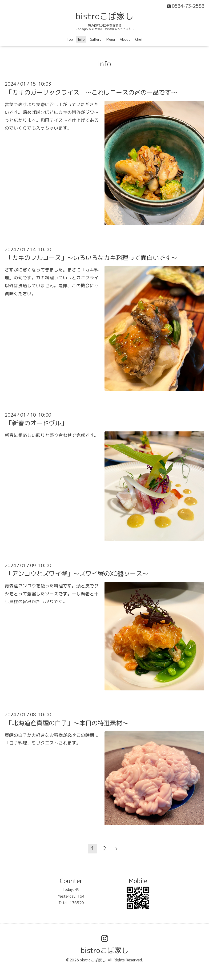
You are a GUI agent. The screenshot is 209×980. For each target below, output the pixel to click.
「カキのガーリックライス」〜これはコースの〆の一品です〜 (92, 92)
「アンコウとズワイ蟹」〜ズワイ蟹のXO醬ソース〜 (77, 574)
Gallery (96, 39)
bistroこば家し (104, 16)
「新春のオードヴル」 (36, 423)
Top (70, 39)
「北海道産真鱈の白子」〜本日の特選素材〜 (67, 723)
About (125, 39)
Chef (139, 39)
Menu (111, 39)
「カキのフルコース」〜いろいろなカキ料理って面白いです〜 (92, 258)
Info (81, 39)
